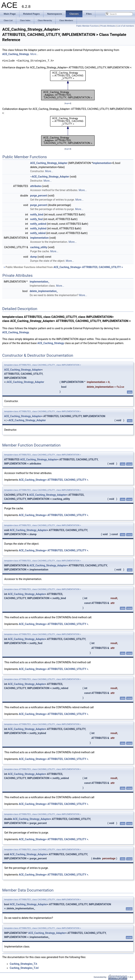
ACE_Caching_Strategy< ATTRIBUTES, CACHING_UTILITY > (88, 267)
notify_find (36, 219)
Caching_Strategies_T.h (23, 964)
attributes (36, 186)
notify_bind (37, 215)
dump (34, 257)
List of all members (126, 26)
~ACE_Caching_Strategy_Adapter (50, 177)
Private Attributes (108, 26)
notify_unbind (38, 224)
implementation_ (39, 282)
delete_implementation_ (44, 291)
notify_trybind (38, 228)
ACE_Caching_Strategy (16, 54)
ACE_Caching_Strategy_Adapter (49, 163)
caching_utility (39, 247)
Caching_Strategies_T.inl (24, 968)
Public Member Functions (88, 26)
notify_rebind (38, 233)
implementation (102, 163)
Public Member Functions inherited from (63, 267)
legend (68, 103)
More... (34, 54)
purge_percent (39, 196)
